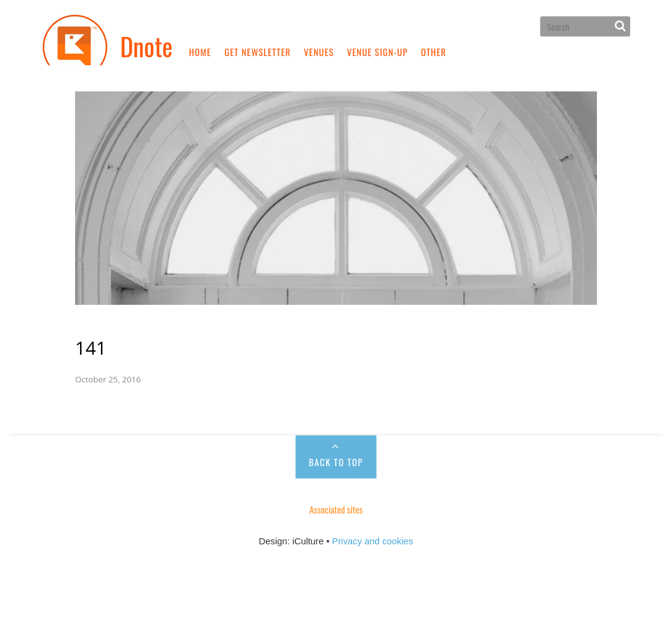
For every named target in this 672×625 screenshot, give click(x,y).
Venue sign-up (378, 52)
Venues (319, 52)
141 (117, 323)
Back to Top (336, 438)
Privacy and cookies (373, 517)
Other (434, 52)
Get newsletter (258, 52)
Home (200, 52)
